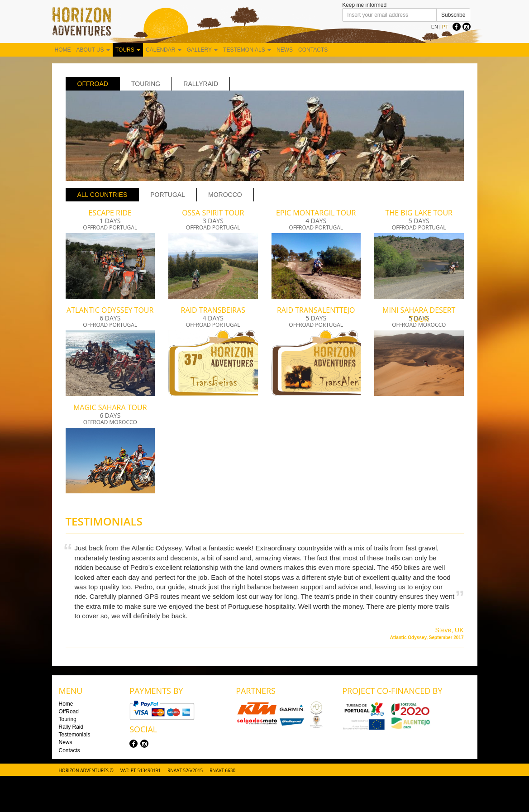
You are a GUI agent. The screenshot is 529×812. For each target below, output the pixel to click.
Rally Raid (71, 727)
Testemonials (247, 50)
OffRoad (93, 84)
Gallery (202, 50)
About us (93, 50)
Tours (128, 50)
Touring (146, 84)
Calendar (164, 50)
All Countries (102, 195)
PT (445, 27)
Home (63, 50)
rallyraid (201, 84)
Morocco (225, 195)
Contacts (313, 50)
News (285, 50)
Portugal (168, 195)
